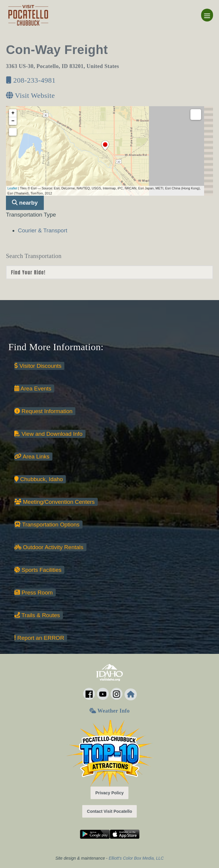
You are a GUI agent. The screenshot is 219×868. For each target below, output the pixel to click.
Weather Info (110, 711)
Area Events (33, 389)
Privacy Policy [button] (110, 793)
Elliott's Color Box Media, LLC (136, 858)
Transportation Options (47, 525)
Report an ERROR (39, 638)
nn (110, 272)
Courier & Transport (43, 230)
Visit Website (30, 95)
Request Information (43, 411)
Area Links (32, 457)
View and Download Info (48, 434)
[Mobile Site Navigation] (207, 15)
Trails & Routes (37, 615)
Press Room (34, 593)
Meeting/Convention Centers (55, 502)
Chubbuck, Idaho (39, 479)
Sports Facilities (38, 570)
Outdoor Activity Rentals (49, 547)
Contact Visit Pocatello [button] (110, 811)
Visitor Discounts (38, 366)
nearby (25, 203)
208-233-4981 (31, 80)
